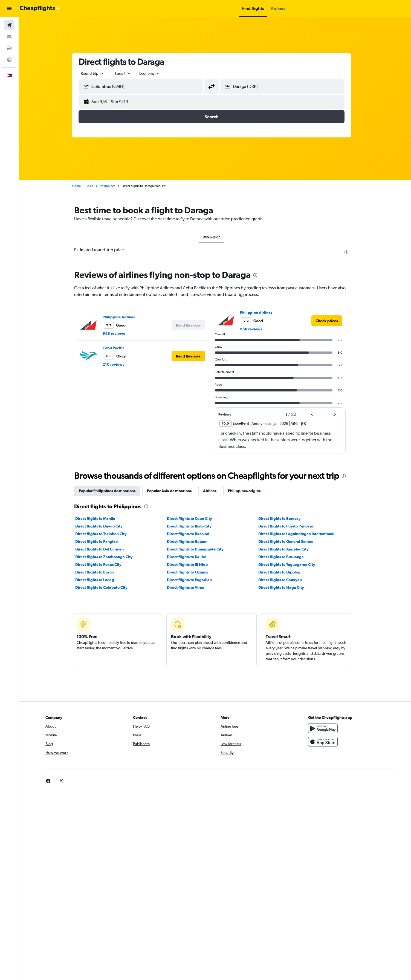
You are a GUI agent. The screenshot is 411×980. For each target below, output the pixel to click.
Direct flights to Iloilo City (193, 526)
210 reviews (117, 364)
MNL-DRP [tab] (215, 237)
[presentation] (350, 252)
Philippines (111, 186)
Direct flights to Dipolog (283, 572)
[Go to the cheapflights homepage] (40, 8)
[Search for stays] (9, 37)
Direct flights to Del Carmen (103, 549)
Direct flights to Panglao (100, 541)
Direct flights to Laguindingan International (300, 534)
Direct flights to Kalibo (190, 557)
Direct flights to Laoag (98, 580)
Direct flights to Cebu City (193, 518)
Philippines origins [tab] (248, 491)
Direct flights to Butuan (190, 541)
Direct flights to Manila (99, 518)
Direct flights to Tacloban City (105, 534)
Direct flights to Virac (189, 587)
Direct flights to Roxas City (102, 564)
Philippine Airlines (122, 317)
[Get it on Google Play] (327, 728)
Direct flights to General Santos (289, 541)
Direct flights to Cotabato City (105, 587)
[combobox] (96, 73)
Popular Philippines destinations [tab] (111, 491)
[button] (9, 8)
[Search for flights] (9, 25)
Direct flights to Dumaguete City (199, 549)
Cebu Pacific (117, 348)
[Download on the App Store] (327, 742)
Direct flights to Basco (98, 572)
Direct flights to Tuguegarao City (290, 564)
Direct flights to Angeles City (287, 549)
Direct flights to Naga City (285, 587)
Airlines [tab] (213, 491)
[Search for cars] (9, 48)
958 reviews (117, 333)
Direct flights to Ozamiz (191, 572)
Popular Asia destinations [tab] (173, 491)
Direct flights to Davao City (102, 526)
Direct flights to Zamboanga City (108, 557)
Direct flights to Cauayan (284, 580)
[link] (330, 321)
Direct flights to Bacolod (191, 534)
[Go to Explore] (9, 60)
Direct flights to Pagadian (193, 580)
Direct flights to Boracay (283, 518)
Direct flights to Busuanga (285, 557)
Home (80, 186)
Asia (94, 186)
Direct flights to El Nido (191, 564)
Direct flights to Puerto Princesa (289, 526)
